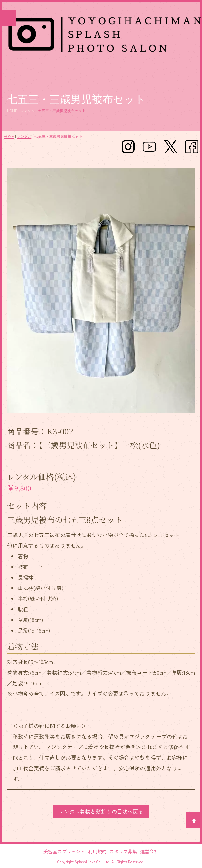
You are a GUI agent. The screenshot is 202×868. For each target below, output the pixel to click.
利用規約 (97, 851)
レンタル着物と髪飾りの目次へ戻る (101, 811)
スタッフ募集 (123, 851)
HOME (12, 111)
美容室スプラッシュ (64, 851)
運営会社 (149, 851)
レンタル (27, 111)
